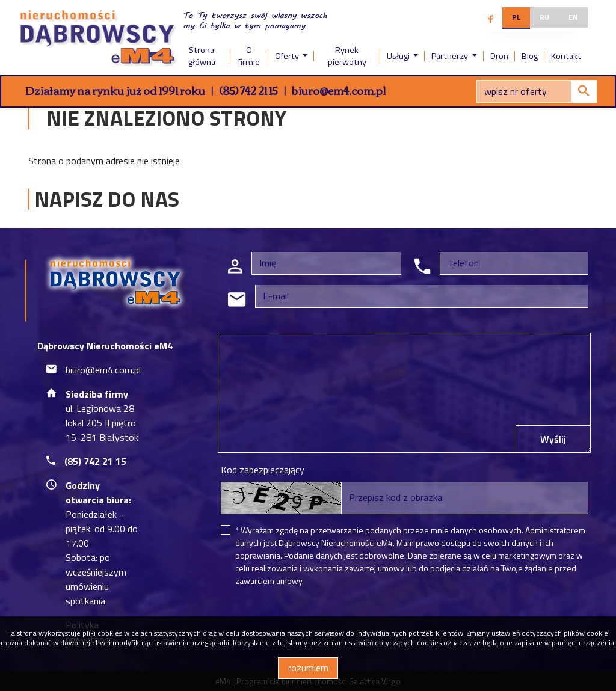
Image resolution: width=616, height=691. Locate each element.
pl (516, 17)
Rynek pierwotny (347, 56)
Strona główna (202, 56)
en (573, 17)
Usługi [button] (399, 56)
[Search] (537, 91)
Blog (530, 56)
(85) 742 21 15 (248, 90)
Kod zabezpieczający (263, 470)
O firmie (249, 56)
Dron (499, 56)
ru (544, 17)
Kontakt (566, 56)
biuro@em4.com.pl (339, 90)
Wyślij (553, 439)
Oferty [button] (288, 56)
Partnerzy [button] (451, 56)
